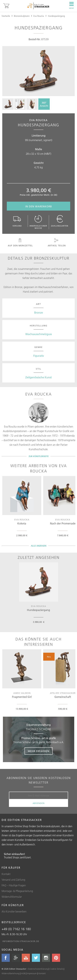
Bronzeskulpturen (22, 16)
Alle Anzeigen (39, 546)
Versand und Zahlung (13, 880)
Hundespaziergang (56, 16)
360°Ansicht (44, 104)
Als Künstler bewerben (14, 911)
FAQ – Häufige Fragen (14, 885)
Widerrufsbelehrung (10, 973)
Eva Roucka (39, 16)
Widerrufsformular (12, 897)
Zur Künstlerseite (39, 456)
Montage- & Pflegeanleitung (17, 891)
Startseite (6, 16)
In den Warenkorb (39, 206)
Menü (71, 6)
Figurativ (39, 356)
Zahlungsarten (60, 221)
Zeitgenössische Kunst (38, 377)
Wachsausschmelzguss (39, 334)
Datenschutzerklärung (38, 969)
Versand (17, 221)
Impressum (32, 973)
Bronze (39, 313)
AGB (23, 973)
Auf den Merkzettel (20, 243)
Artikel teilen (56, 243)
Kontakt (6, 874)
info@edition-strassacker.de (21, 941)
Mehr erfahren (39, 751)
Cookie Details (56, 969)
